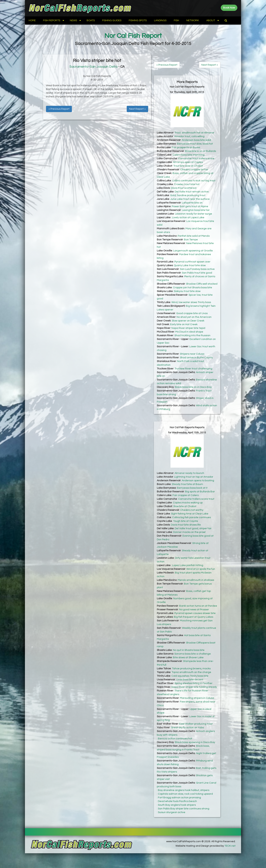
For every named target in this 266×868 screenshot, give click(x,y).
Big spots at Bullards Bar (200, 492)
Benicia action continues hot (175, 739)
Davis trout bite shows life (186, 525)
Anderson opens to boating (198, 481)
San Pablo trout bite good (197, 273)
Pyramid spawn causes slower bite (195, 613)
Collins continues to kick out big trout (194, 181)
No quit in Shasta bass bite (189, 650)
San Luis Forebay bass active (197, 269)
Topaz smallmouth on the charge (191, 672)
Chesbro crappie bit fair (194, 170)
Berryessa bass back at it (192, 488)
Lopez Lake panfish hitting (188, 565)
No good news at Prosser (194, 610)
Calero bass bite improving (189, 155)
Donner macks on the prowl (189, 532)
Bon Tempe (191, 240)
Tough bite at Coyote (186, 521)
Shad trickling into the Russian (192, 335)
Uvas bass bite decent (190, 680)
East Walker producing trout (196, 724)
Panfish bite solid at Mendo (194, 236)
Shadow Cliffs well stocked (202, 284)
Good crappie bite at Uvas (192, 313)
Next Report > (137, 109)
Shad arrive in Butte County (196, 358)
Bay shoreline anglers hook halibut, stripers (184, 790)
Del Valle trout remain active (192, 192)
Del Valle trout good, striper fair (193, 528)
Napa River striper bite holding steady (194, 687)
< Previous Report (59, 109)
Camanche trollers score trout (196, 499)
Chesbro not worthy (192, 510)
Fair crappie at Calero (186, 495)
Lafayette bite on (192, 203)
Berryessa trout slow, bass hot (195, 144)
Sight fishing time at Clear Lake (190, 514)
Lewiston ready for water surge (193, 214)
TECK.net (230, 846)
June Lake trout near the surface (190, 199)
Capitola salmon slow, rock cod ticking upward (185, 794)
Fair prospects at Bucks (186, 147)
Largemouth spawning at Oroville (193, 251)
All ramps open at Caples (188, 162)
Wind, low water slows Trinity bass (191, 302)
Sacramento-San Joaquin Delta (93, 67)
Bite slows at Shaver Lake (188, 657)
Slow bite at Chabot (185, 506)
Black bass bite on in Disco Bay (193, 387)
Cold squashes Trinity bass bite (190, 676)
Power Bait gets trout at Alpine (190, 206)
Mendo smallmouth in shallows (196, 580)
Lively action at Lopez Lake (188, 218)
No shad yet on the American (194, 317)
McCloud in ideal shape (189, 332)
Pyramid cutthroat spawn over (192, 262)
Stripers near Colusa (192, 354)
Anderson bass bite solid (196, 140)
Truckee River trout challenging (193, 369)
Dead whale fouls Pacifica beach (177, 801)
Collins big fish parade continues (191, 517)
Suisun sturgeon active (172, 812)
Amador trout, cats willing (189, 136)
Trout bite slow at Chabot (188, 166)
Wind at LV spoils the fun (201, 569)
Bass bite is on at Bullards (201, 151)
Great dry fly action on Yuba (187, 728)
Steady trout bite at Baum (187, 484)
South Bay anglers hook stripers (177, 805)
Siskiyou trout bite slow (187, 291)
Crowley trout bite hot (187, 184)
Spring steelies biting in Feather (193, 683)
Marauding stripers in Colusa (197, 698)
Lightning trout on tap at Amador (194, 477)
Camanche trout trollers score (196, 159)
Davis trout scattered (184, 188)
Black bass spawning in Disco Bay (195, 742)
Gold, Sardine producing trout (188, 195)
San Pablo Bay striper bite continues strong (184, 809)
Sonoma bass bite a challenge (193, 654)
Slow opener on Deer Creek (188, 321)
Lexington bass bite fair (196, 210)
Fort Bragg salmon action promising (179, 798)
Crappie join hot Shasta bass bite (192, 288)
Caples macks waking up (188, 503)
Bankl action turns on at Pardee (198, 606)
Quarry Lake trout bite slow (190, 265)
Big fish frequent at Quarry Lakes (193, 617)
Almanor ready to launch (189, 473)
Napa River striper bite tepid (188, 328)
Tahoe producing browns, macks (191, 669)
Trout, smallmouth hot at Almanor (194, 133)
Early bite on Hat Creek (184, 324)
